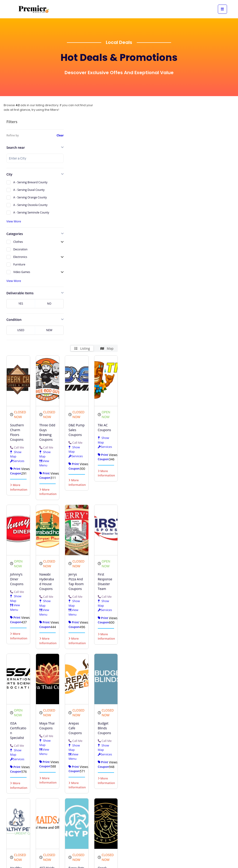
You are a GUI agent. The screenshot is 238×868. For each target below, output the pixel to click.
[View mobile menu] (222, 9)
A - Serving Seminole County (31, 212)
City (9, 174)
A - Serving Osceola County (30, 205)
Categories (15, 234)
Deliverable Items (20, 293)
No (49, 304)
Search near (16, 147)
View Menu (97, 272)
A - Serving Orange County (30, 197)
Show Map (77, 259)
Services (140, 238)
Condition (14, 320)
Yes (21, 304)
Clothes (18, 242)
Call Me (75, 248)
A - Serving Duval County (29, 190)
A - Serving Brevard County (30, 182)
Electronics (20, 257)
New (49, 330)
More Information (81, 298)
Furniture (19, 264)
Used (21, 330)
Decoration (20, 249)
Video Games (22, 272)
